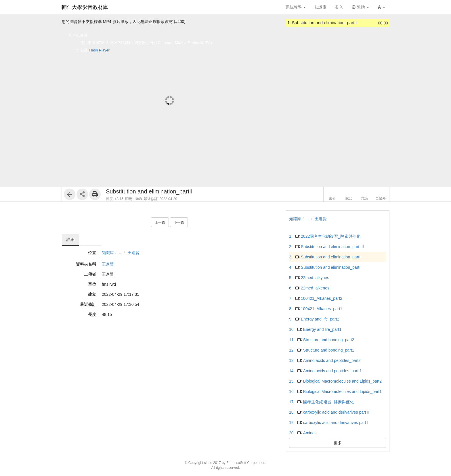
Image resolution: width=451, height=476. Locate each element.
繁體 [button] (360, 7)
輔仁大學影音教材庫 (85, 7)
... (121, 253)
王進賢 (133, 253)
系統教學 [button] (296, 7)
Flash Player (99, 50)
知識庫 (108, 253)
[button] (381, 7)
